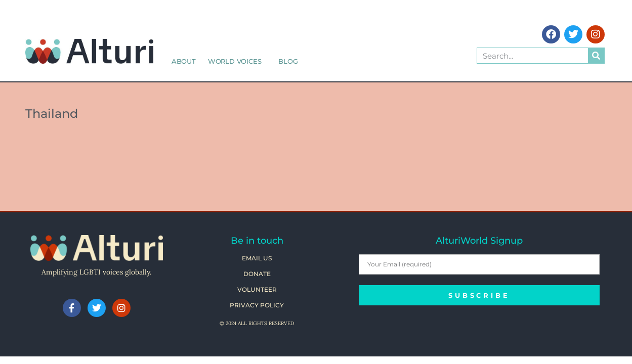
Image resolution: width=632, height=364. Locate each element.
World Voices (237, 61)
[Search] (596, 56)
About (184, 61)
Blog (288, 61)
